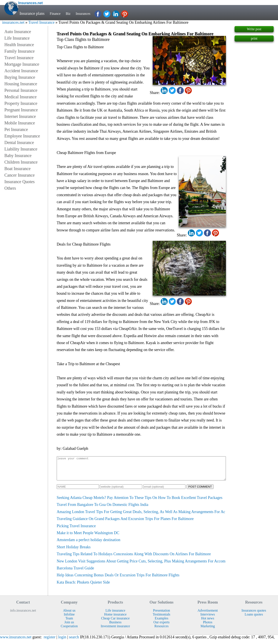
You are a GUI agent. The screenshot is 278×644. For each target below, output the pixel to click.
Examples (161, 623)
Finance (56, 13)
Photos (208, 627)
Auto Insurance (18, 32)
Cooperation (69, 631)
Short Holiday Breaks (74, 552)
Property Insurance (21, 103)
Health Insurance (19, 45)
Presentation (162, 615)
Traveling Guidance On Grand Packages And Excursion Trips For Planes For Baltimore (125, 523)
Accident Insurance (21, 71)
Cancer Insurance (19, 175)
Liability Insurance (21, 149)
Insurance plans (32, 13)
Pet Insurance (16, 129)
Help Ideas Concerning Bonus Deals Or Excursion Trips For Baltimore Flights (118, 580)
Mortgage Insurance (22, 64)
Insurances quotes (254, 615)
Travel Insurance (41, 22)
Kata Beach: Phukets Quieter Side (83, 587)
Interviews (208, 619)
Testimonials (161, 619)
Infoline (69, 619)
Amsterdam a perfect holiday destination (89, 544)
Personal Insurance (21, 90)
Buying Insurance (20, 77)
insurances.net (13, 22)
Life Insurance (17, 38)
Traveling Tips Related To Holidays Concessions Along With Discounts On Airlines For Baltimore (134, 559)
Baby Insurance (18, 156)
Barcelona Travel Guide (75, 573)
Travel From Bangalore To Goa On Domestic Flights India (103, 509)
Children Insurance (21, 162)
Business (115, 627)
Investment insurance (115, 631)
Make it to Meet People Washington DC (88, 537)
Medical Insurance (20, 97)
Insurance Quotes (19, 182)
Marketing (208, 631)
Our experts (162, 627)
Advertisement (208, 615)
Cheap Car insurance (115, 623)
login (62, 642)
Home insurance (115, 619)
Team (69, 623)
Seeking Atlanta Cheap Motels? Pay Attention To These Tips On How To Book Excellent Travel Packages (140, 502)
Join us (69, 627)
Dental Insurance (19, 142)
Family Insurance (19, 51)
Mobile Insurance (20, 123)
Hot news (208, 623)
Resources (161, 631)
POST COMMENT (200, 491)
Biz (70, 13)
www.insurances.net (16, 642)
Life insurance (115, 615)
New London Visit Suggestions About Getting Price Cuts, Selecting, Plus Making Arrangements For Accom (141, 566)
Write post (254, 29)
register (50, 642)
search (74, 642)
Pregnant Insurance (21, 110)
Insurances (87, 13)
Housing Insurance (21, 84)
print (254, 38)
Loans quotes (254, 619)
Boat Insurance (17, 169)
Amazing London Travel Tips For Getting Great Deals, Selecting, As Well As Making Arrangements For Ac (141, 516)
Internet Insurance (20, 116)
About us (69, 615)
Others (10, 188)
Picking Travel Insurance (76, 530)
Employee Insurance (22, 136)
